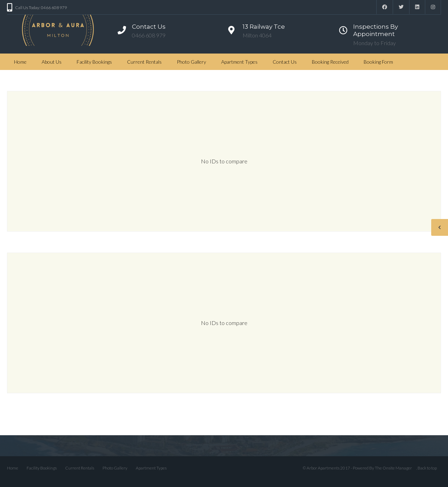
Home (20, 62)
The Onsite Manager (393, 468)
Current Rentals (144, 62)
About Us (52, 62)
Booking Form (378, 62)
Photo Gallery (191, 62)
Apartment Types (239, 62)
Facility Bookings (94, 62)
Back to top (427, 468)
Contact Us (285, 62)
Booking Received (330, 62)
